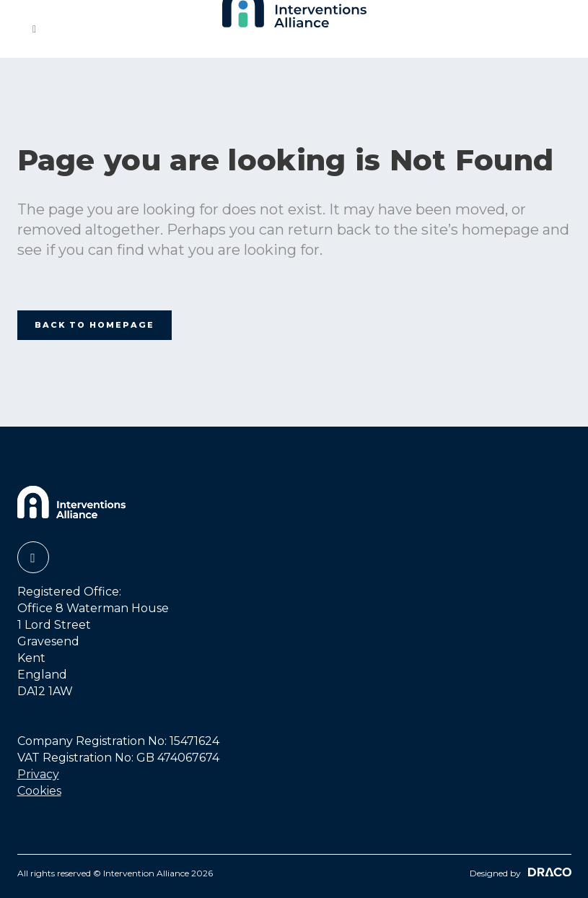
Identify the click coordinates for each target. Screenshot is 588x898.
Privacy (38, 774)
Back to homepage (95, 325)
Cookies (39, 791)
